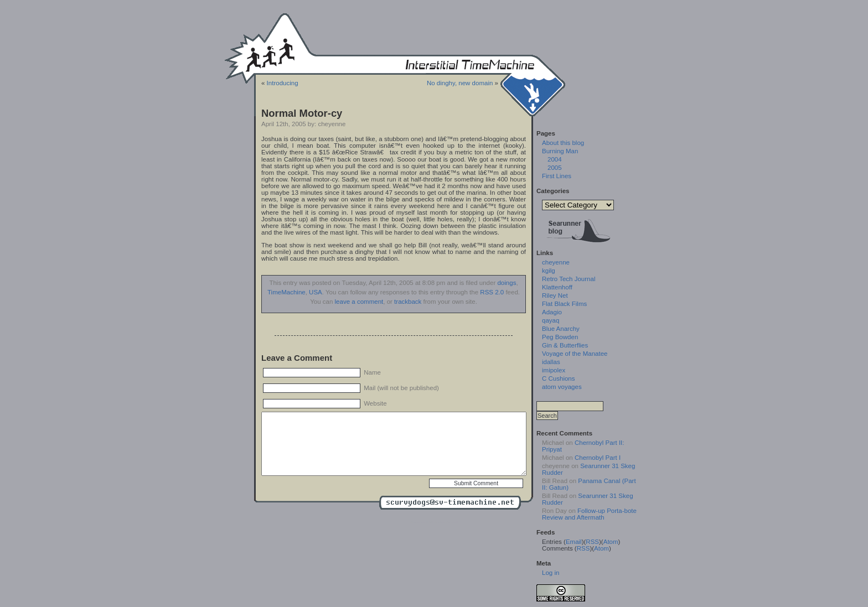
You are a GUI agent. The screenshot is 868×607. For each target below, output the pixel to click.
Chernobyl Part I (598, 458)
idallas (551, 362)
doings (507, 283)
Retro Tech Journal (569, 279)
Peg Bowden (560, 337)
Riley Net (555, 295)
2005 (555, 168)
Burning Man (560, 151)
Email (574, 542)
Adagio (552, 312)
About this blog (563, 143)
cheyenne (556, 262)
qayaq (551, 320)
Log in (551, 573)
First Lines (557, 176)
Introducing (283, 83)
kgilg (549, 271)
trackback (408, 302)
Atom (611, 542)
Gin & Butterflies (565, 345)
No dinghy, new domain (460, 83)
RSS (592, 542)
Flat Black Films (564, 304)
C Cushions (559, 378)
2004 (555, 159)
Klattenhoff (557, 287)
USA (316, 292)
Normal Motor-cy (302, 113)
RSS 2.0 (492, 292)
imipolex (554, 370)
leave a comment (359, 302)
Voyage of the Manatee (575, 354)
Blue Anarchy (561, 329)
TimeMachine (286, 292)
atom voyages (562, 387)
